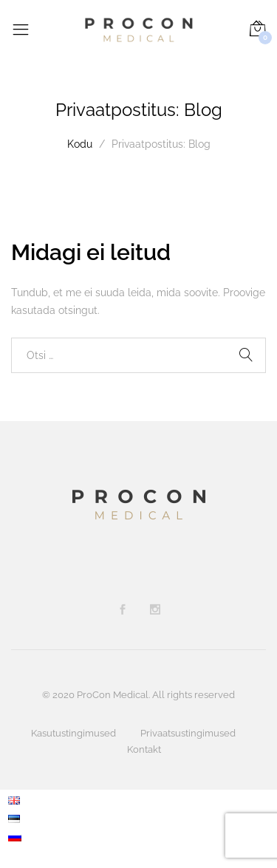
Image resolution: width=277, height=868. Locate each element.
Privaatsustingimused (188, 733)
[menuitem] (15, 800)
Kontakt (144, 749)
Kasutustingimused (73, 733)
